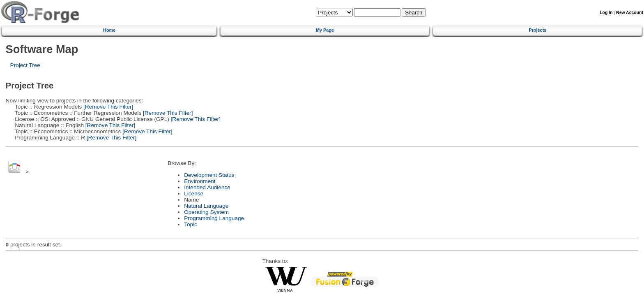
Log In (606, 13)
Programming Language (214, 218)
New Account (630, 13)
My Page (325, 30)
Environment (200, 181)
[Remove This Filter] (107, 107)
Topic (191, 224)
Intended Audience (207, 187)
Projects (537, 30)
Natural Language (206, 206)
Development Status (209, 175)
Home (109, 30)
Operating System (206, 212)
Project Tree (25, 65)
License (194, 194)
